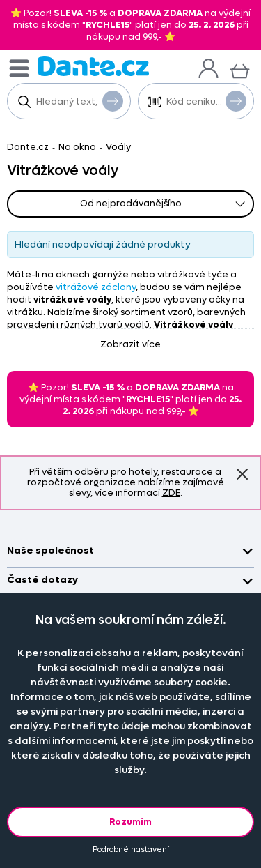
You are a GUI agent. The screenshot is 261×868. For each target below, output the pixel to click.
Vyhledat (113, 100)
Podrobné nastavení (131, 850)
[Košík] (240, 69)
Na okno (77, 147)
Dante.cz (28, 147)
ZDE (171, 493)
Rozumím (130, 822)
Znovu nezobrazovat (242, 473)
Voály (118, 147)
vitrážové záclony (96, 287)
